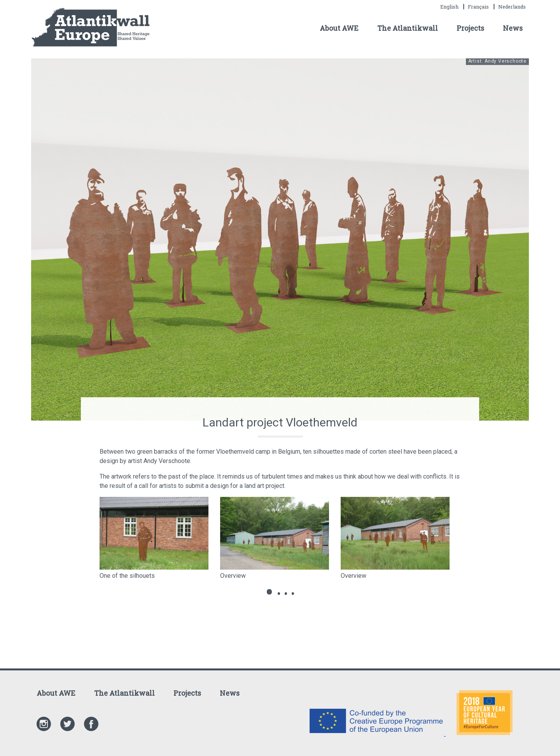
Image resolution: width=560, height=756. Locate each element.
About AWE (339, 28)
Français (479, 7)
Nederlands (512, 7)
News (513, 28)
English (450, 7)
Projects (470, 28)
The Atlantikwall (408, 28)
